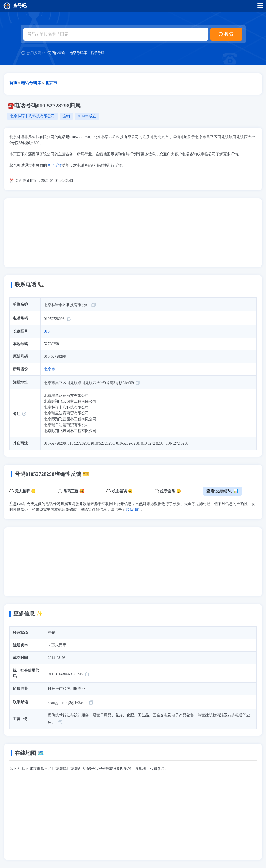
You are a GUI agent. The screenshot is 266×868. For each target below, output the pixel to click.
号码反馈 (54, 165)
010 (47, 331)
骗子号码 (98, 53)
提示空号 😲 (171, 491)
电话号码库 (78, 53)
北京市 (50, 369)
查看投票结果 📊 (222, 491)
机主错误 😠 (122, 491)
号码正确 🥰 (74, 491)
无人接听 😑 (25, 491)
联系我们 (133, 510)
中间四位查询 (55, 53)
